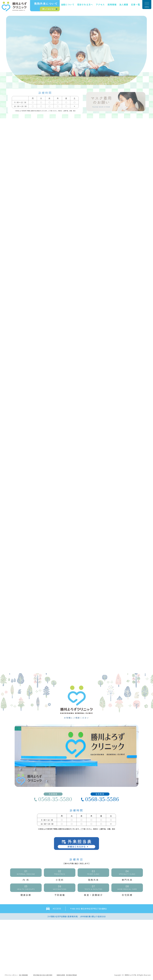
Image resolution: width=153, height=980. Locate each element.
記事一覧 (136, 4)
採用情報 (112, 4)
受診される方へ (85, 4)
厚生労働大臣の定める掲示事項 (43, 976)
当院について (68, 4)
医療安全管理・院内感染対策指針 (67, 976)
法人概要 (124, 4)
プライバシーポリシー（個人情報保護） (17, 976)
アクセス (100, 4)
